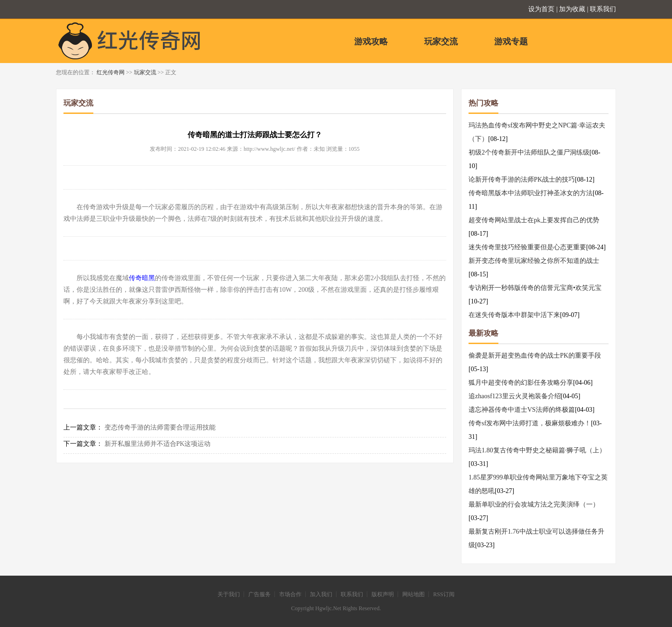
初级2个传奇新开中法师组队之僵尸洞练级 (529, 152)
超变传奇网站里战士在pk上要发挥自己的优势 (534, 220)
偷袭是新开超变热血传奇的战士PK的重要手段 (535, 356)
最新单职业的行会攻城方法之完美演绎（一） (534, 504)
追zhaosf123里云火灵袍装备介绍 (515, 396)
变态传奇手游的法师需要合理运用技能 (160, 427)
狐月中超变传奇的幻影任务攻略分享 (521, 383)
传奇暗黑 (142, 278)
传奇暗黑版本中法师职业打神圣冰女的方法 (531, 193)
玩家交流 (441, 42)
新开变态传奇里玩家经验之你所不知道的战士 (534, 261)
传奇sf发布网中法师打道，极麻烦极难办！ (530, 423)
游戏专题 (511, 42)
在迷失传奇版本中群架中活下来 (514, 315)
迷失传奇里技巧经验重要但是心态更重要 (527, 247)
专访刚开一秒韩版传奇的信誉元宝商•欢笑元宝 (535, 288)
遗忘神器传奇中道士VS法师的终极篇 (522, 410)
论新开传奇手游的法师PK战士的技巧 (522, 180)
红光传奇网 (111, 72)
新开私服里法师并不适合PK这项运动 (158, 444)
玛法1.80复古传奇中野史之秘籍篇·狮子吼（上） (537, 450)
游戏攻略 (371, 42)
